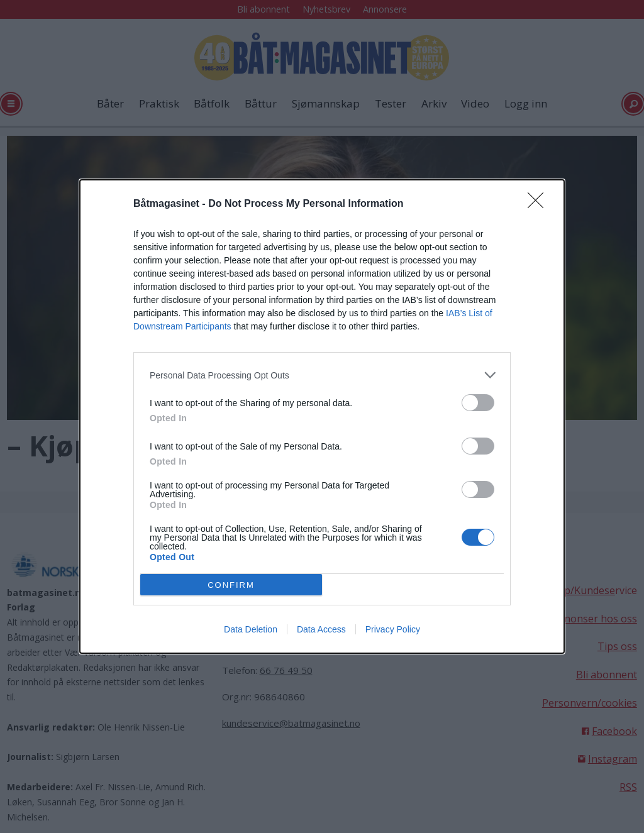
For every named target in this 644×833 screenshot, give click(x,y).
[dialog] (322, 416)
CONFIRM (231, 585)
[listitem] (322, 375)
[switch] (478, 403)
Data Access (321, 629)
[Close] (540, 204)
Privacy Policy (393, 629)
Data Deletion (251, 629)
